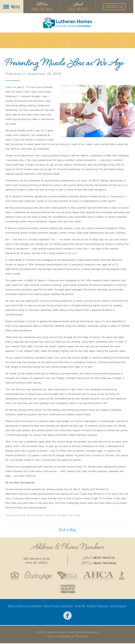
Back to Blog (67, 530)
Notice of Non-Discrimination (25, 607)
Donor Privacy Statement (58, 607)
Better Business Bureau (123, 576)
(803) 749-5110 (78, 9)
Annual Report (119, 607)
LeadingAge (37, 576)
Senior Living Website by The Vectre (68, 637)
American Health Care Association (99, 576)
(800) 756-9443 (42, 9)
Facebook (67, 616)
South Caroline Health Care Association (67, 576)
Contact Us (116, 7)
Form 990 (80, 607)
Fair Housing (14, 576)
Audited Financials (98, 607)
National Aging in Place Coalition (67, 589)
